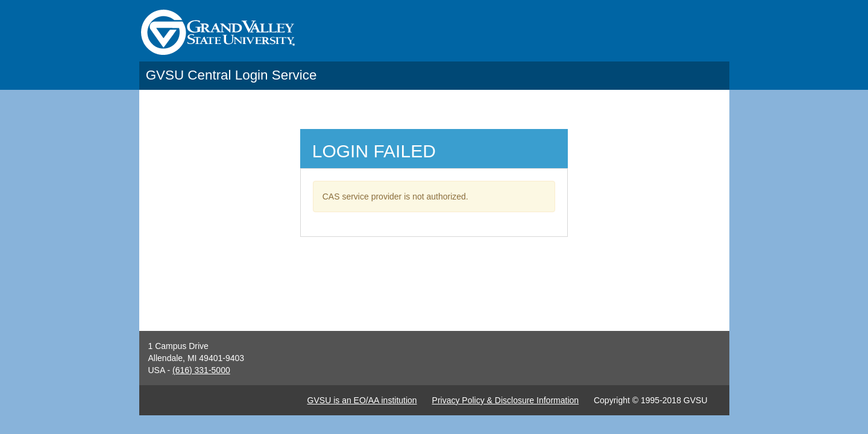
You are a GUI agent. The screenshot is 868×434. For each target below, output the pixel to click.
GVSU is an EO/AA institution (362, 400)
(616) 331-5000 (201, 370)
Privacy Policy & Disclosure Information (506, 400)
